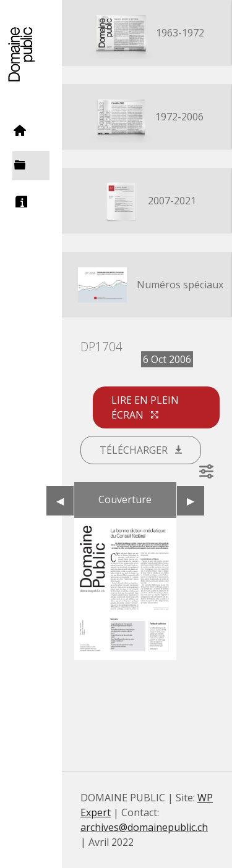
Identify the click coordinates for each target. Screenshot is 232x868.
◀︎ (65, 501)
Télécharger (141, 450)
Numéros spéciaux (147, 286)
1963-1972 (147, 34)
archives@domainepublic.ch (144, 827)
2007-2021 (147, 202)
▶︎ (195, 501)
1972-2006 (147, 118)
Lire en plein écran (145, 407)
